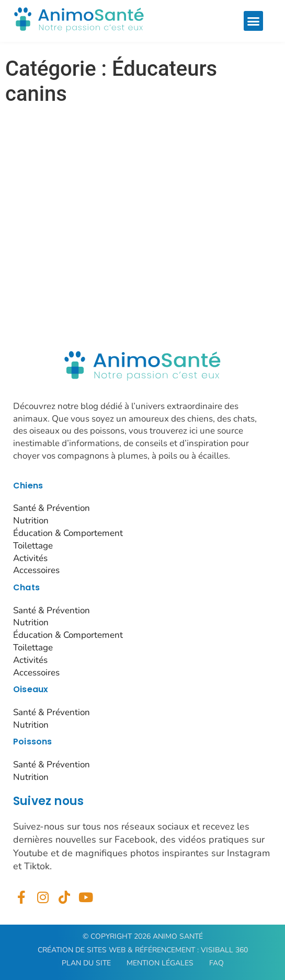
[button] (254, 21)
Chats (26, 587)
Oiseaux (31, 689)
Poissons (33, 742)
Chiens (28, 486)
